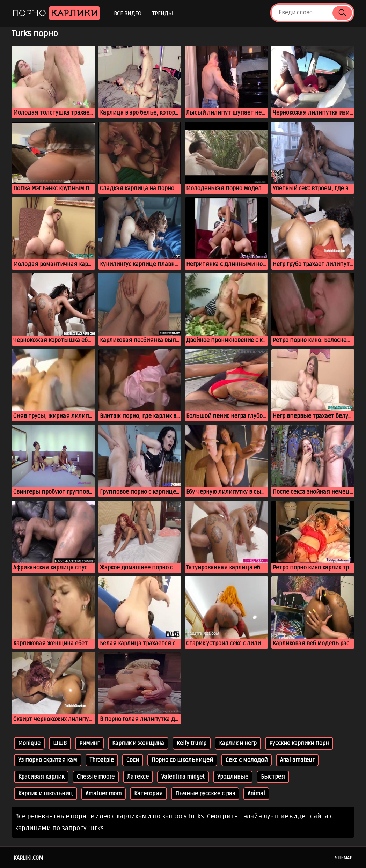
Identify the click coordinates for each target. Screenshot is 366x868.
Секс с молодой (247, 760)
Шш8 (60, 743)
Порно (56, 13)
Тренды (163, 14)
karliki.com (28, 858)
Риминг (89, 743)
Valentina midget (183, 777)
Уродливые (233, 777)
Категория (148, 794)
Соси (133, 760)
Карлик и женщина (138, 743)
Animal (256, 794)
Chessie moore (96, 777)
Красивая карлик (41, 777)
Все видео (128, 14)
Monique (29, 743)
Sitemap (344, 858)
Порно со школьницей (182, 760)
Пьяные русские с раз (205, 794)
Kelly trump (192, 743)
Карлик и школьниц (46, 794)
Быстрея (273, 777)
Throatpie (102, 760)
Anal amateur (297, 760)
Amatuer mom (104, 794)
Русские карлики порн (299, 743)
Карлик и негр (238, 743)
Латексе (138, 777)
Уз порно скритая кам (48, 760)
